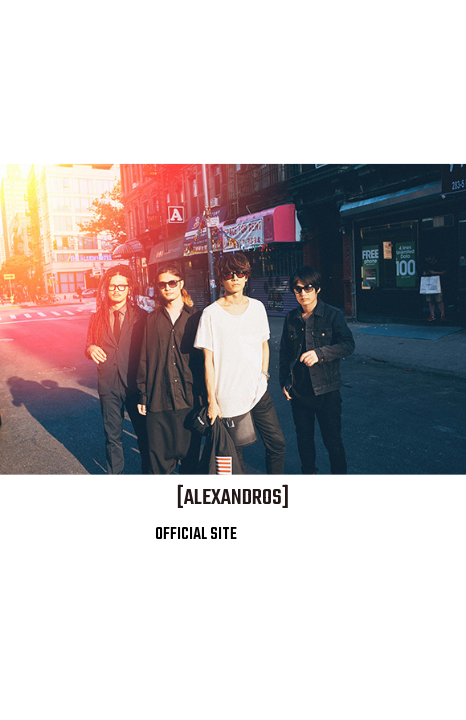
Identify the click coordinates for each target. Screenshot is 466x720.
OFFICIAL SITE (192, 535)
